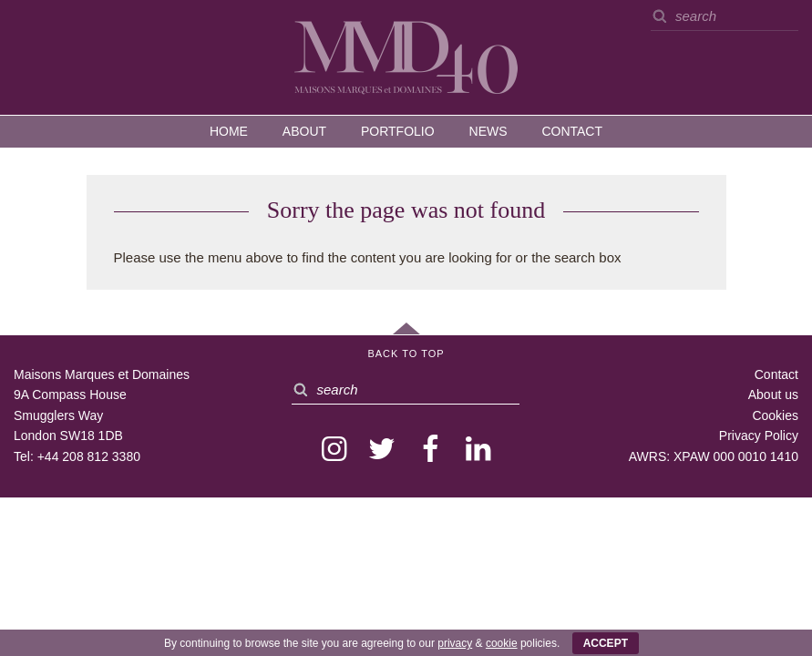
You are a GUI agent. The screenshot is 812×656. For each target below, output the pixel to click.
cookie (502, 643)
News (488, 131)
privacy (455, 643)
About (304, 131)
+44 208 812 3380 (89, 456)
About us (773, 395)
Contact (572, 131)
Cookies (775, 415)
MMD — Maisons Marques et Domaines (406, 56)
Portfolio (398, 131)
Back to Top (406, 354)
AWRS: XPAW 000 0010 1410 (714, 456)
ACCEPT (606, 643)
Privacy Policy (759, 436)
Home (229, 131)
